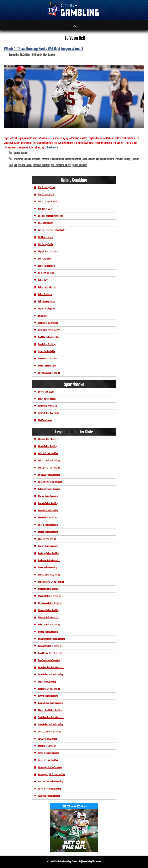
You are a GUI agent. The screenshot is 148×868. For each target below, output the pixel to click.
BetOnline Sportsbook (47, 399)
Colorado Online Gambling (49, 475)
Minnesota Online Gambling (49, 596)
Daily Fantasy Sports (47, 302)
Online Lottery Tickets (47, 287)
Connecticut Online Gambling (50, 482)
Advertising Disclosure (92, 862)
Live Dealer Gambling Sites (49, 330)
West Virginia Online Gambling (50, 782)
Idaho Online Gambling (47, 518)
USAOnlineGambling (62, 862)
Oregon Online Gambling (48, 696)
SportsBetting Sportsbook (49, 413)
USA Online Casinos (46, 195)
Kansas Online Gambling (48, 546)
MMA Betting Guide (46, 273)
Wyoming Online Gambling (49, 796)
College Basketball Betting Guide (51, 230)
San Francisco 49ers (61, 165)
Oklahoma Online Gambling (49, 689)
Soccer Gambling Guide (48, 359)
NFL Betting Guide (45, 209)
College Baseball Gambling (49, 373)
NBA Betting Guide (45, 223)
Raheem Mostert (41, 165)
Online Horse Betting (47, 266)
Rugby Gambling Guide (47, 366)
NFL (15, 165)
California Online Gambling (49, 468)
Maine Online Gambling (48, 568)
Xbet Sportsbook (45, 420)
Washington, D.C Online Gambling (52, 775)
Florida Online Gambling (48, 496)
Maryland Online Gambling (49, 575)
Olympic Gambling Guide (48, 252)
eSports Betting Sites (47, 309)
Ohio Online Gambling (47, 682)
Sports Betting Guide (46, 352)
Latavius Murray (123, 159)
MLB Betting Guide (46, 237)
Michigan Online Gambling (49, 589)
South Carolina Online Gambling (51, 718)
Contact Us (76, 862)
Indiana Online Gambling (48, 532)
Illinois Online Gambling (48, 525)
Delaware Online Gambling (49, 489)
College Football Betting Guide (51, 216)
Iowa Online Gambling (47, 539)
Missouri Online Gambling (49, 611)
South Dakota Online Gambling (50, 725)
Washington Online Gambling (50, 767)
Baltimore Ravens (22, 159)
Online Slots (43, 280)
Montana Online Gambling (49, 618)
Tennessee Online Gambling (49, 732)
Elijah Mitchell (57, 159)
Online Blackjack (45, 295)
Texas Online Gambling (47, 739)
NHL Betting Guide (45, 245)
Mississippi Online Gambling (50, 603)
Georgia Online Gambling (48, 504)
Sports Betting (20, 153)
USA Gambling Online (47, 188)
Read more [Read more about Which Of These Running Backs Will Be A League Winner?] (52, 148)
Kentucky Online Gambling (49, 553)
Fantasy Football (73, 159)
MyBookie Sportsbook (47, 406)
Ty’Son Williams (79, 165)
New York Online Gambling (49, 660)
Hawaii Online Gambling (48, 511)
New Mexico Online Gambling (50, 653)
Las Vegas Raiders (105, 159)
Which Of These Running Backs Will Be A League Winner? (43, 49)
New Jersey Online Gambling (50, 646)
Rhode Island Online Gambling (50, 710)
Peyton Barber (25, 165)
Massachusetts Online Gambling (51, 582)
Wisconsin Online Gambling (49, 789)
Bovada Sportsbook (46, 392)
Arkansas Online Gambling (49, 461)
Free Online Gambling (47, 344)
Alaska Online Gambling (48, 446)
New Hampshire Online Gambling (51, 639)
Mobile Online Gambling (48, 323)
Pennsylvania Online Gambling (50, 703)
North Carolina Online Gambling (51, 668)
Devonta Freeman (41, 159)
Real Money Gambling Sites (49, 337)
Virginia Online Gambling (48, 760)
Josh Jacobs (89, 159)
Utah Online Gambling (47, 746)
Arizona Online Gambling (48, 454)
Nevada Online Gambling (48, 632)
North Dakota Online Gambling (50, 675)
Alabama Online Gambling (49, 439)
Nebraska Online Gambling (49, 625)
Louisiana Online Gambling (49, 561)
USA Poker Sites (45, 259)
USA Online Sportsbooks (48, 202)
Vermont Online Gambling (48, 753)
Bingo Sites (43, 316)
